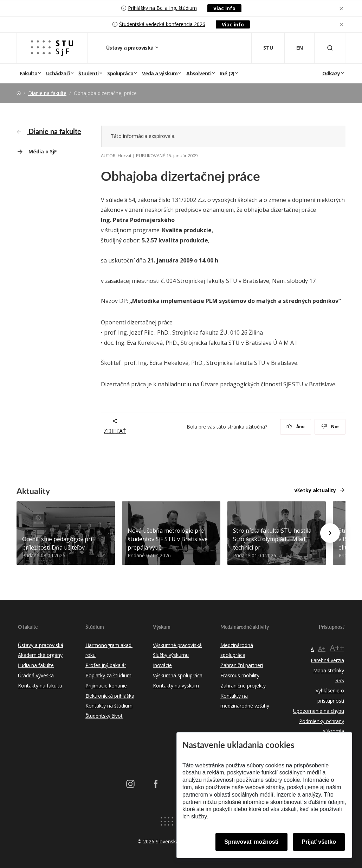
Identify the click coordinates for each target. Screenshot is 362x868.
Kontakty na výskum (176, 686)
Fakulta (28, 73)
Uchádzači (58, 73)
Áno (296, 427)
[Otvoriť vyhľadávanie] (330, 48)
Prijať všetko (319, 842)
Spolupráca (120, 73)
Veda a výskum (160, 73)
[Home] (19, 93)
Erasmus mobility (240, 675)
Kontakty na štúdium (109, 706)
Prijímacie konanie (106, 686)
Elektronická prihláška (110, 696)
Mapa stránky (329, 670)
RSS (340, 680)
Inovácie (162, 665)
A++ (337, 648)
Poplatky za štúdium (108, 675)
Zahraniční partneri (242, 665)
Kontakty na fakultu (40, 686)
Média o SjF (43, 151)
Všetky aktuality (315, 490)
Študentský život (104, 716)
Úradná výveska (36, 675)
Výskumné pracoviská (177, 645)
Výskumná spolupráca (178, 675)
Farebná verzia (327, 660)
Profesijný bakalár (106, 665)
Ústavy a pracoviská (130, 48)
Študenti (88, 73)
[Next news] (330, 533)
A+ (322, 648)
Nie (330, 427)
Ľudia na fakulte (36, 665)
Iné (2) (227, 73)
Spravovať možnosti (251, 842)
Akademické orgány (40, 655)
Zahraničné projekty (243, 686)
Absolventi (199, 73)
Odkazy (331, 73)
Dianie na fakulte (47, 93)
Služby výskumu (171, 655)
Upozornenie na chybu (319, 711)
